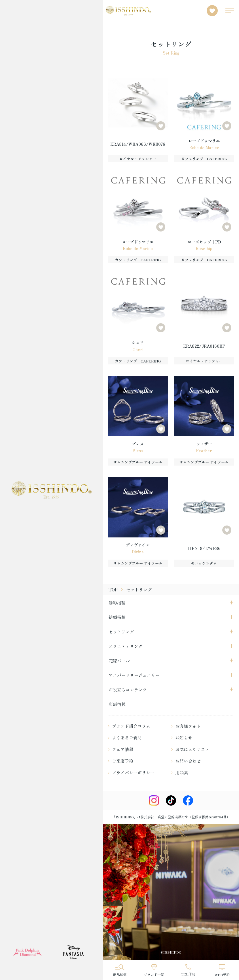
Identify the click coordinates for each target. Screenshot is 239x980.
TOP (113, 590)
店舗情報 (117, 704)
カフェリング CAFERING (204, 159)
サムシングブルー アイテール (138, 462)
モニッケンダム (204, 563)
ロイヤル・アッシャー (138, 159)
